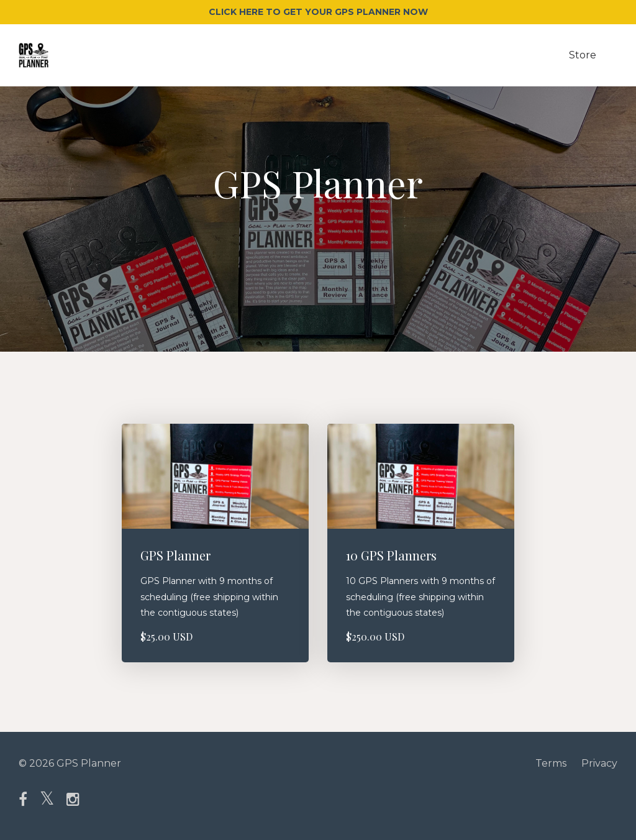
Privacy (599, 763)
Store (583, 55)
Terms (551, 763)
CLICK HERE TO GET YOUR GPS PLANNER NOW (318, 12)
